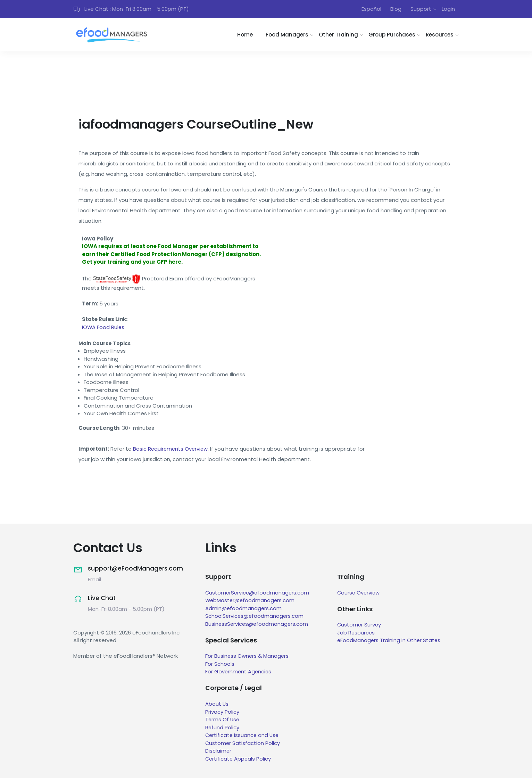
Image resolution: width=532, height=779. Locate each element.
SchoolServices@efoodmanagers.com (255, 617)
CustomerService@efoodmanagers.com (258, 593)
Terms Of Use (223, 720)
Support (421, 9)
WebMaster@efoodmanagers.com (251, 601)
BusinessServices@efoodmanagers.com (257, 625)
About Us (217, 704)
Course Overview (359, 593)
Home (245, 35)
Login (448, 9)
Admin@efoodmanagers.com (244, 609)
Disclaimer (218, 751)
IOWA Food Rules (103, 328)
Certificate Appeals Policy (239, 759)
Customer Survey (360, 626)
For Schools (220, 665)
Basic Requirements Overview (171, 449)
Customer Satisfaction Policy (243, 744)
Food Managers (287, 35)
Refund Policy (222, 728)
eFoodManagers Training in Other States (389, 641)
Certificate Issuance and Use (243, 736)
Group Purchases (392, 35)
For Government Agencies (239, 673)
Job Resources (356, 633)
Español (371, 9)
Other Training (338, 35)
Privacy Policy (222, 712)
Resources (440, 35)
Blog (396, 9)
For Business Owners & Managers (247, 657)
